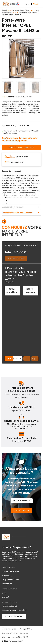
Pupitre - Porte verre (10, 572)
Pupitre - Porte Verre (21, 11)
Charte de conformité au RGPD (15, 637)
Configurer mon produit (21, 147)
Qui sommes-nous (9, 589)
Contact (5, 597)
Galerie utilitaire (8, 568)
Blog (4, 593)
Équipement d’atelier (10, 580)
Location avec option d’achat (14, 610)
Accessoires (7, 584)
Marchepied (7, 576)
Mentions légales (9, 629)
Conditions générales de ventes (15, 633)
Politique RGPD (26, 629)
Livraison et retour (9, 602)
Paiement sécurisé (9, 606)
